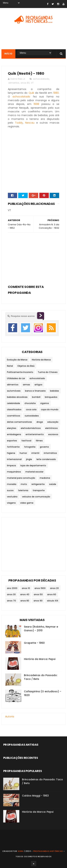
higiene (11, 453)
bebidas (54, 391)
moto (24, 484)
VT (32, 83)
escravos (53, 434)
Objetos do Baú (26, 366)
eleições (12, 428)
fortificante (13, 447)
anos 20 (54, 588)
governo (44, 447)
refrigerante (38, 484)
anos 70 (11, 601)
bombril (36, 397)
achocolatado (41, 79)
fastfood (26, 441)
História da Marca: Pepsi (40, 659)
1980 (56, 93)
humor (23, 453)
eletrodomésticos (31, 428)
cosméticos (14, 416)
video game (27, 503)
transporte (39, 490)
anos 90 (38, 601)
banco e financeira (35, 391)
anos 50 (38, 594)
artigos (38, 385)
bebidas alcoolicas (17, 397)
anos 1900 (40, 588)
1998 (36, 104)
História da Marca (41, 360)
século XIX (53, 601)
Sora (21, 851)
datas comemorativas (19, 422)
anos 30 (11, 594)
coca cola (31, 409)
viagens (11, 503)
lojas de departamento (33, 465)
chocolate (30, 403)
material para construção (21, 478)
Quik (31, 93)
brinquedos (51, 397)
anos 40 (25, 594)
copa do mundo (50, 409)
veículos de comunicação (36, 497)
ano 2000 (12, 588)
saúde (53, 484)
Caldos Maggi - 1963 (35, 796)
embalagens (14, 434)
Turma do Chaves (48, 372)
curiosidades (32, 416)
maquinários (14, 472)
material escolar (34, 472)
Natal (10, 366)
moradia (12, 484)
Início (8, 54)
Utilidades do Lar (16, 378)
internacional (14, 459)
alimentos (14, 83)
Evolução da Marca (17, 360)
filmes (39, 441)
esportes (12, 441)
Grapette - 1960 (34, 643)
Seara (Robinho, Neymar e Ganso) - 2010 (41, 629)
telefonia (23, 490)
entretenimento (35, 434)
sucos (10, 490)
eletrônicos (51, 428)
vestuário (12, 497)
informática (50, 453)
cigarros (45, 403)
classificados (14, 409)
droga (40, 422)
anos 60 (52, 594)
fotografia (30, 447)
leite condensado (46, 459)
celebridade (13, 403)
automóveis (14, 391)
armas (26, 385)
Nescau (30, 123)
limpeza (11, 465)
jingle (29, 459)
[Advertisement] (34, 258)
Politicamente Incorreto (20, 372)
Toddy (19, 123)
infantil (35, 453)
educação (53, 422)
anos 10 (26, 588)
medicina (45, 478)
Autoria (10, 716)
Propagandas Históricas (48, 851)
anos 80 (25, 83)
